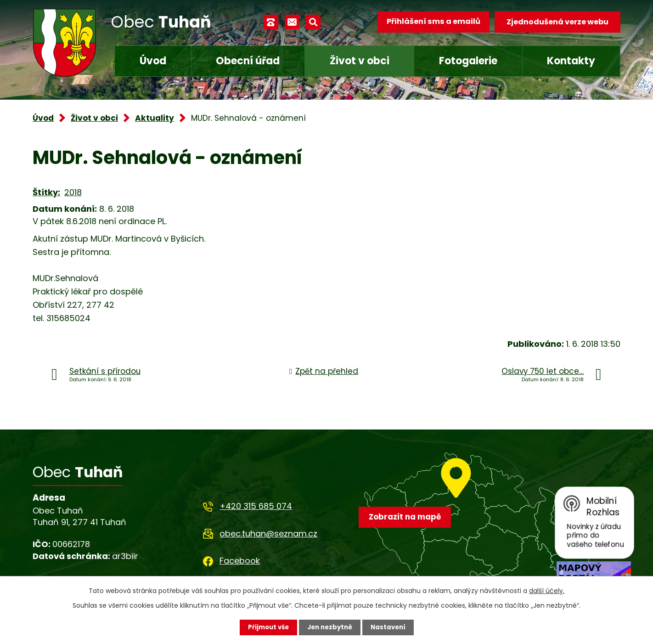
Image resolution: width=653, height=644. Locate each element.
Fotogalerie (468, 61)
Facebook (240, 561)
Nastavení (391, 627)
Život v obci (360, 61)
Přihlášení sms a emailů (431, 22)
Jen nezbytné (330, 627)
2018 (73, 192)
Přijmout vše (266, 627)
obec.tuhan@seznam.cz (268, 534)
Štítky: (46, 192)
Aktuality (155, 118)
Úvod (153, 61)
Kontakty (571, 61)
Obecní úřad (248, 61)
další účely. (547, 590)
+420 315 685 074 (256, 506)
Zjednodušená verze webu (557, 22)
